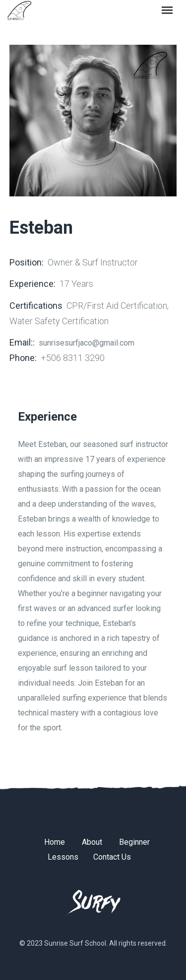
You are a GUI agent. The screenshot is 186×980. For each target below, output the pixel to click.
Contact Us (112, 857)
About (92, 842)
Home (55, 842)
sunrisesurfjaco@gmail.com (87, 343)
